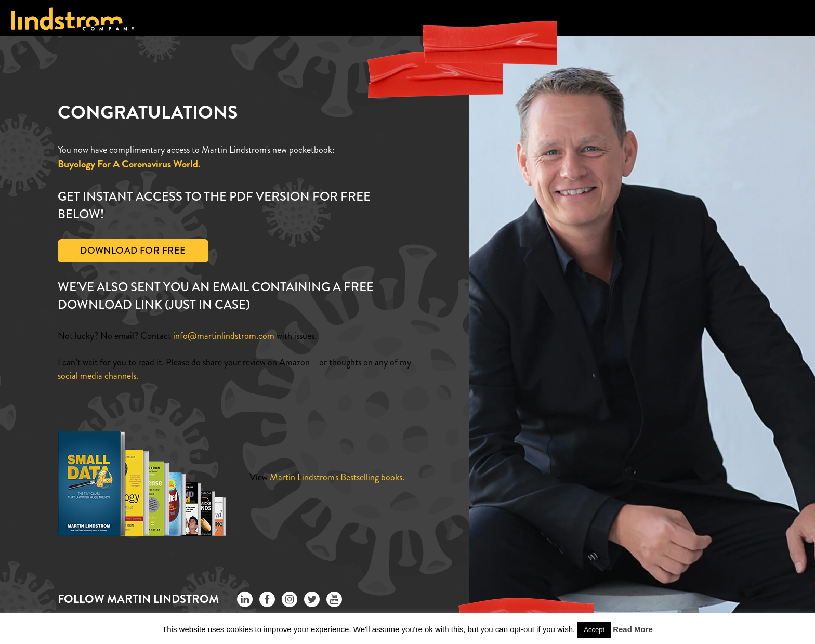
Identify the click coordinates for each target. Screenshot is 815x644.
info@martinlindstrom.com (224, 336)
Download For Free (133, 251)
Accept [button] (594, 630)
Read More (633, 629)
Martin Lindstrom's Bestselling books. (337, 477)
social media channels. (98, 376)
